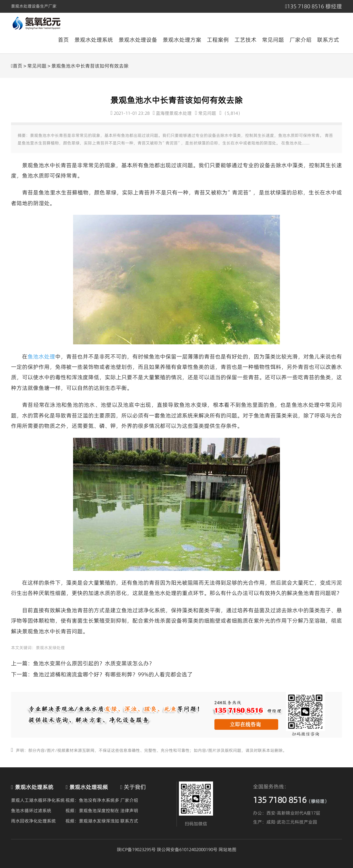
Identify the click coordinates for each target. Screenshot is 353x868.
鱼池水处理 (41, 356)
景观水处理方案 (182, 40)
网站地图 (228, 849)
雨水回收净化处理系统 (33, 821)
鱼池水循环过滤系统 (31, 810)
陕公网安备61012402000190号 (187, 849)
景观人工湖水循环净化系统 (38, 800)
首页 (63, 40)
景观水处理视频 (89, 787)
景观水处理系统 (94, 40)
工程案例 (218, 40)
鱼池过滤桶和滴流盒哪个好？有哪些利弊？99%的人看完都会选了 (113, 674)
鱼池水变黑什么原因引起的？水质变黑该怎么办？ (94, 663)
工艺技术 (245, 40)
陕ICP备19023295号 (136, 849)
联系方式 (328, 40)
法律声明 (129, 810)
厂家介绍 (301, 40)
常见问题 (273, 40)
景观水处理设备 (138, 40)
